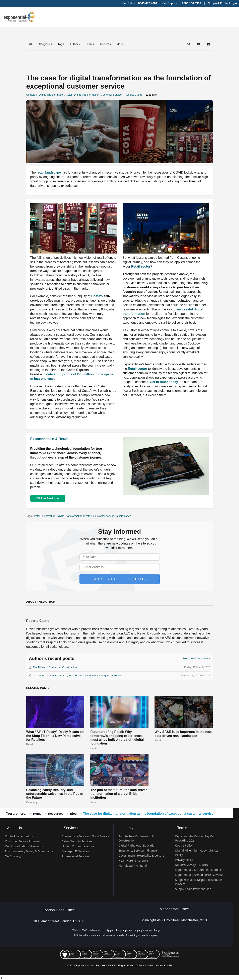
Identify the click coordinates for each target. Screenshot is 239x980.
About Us (14, 828)
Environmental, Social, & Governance (29, 851)
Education (150, 845)
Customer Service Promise (22, 841)
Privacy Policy (184, 860)
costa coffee (124, 516)
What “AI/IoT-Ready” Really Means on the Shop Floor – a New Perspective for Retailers (55, 736)
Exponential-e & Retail (49, 439)
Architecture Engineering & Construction (136, 838)
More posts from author (197, 658)
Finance (152, 850)
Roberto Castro (134, 95)
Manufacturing (128, 865)
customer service (104, 516)
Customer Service (111, 95)
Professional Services (76, 856)
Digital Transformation (52, 95)
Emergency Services (132, 850)
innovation (49, 516)
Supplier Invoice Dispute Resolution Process (199, 882)
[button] (121, 44)
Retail (69, 95)
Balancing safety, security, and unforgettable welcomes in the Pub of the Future (55, 794)
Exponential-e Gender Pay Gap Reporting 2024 (195, 838)
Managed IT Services (75, 851)
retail (38, 516)
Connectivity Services (76, 836)
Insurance (141, 860)
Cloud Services (101, 836)
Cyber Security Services (77, 841)
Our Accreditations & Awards (24, 846)
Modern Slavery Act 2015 (192, 865)
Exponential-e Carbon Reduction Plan (200, 870)
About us (27, 836)
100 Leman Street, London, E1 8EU (59, 921)
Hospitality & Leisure (151, 855)
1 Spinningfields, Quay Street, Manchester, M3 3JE (174, 920)
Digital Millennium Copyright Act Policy (197, 853)
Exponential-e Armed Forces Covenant (200, 875)
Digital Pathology (130, 845)
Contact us (12, 836)
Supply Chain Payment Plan (193, 889)
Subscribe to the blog (120, 579)
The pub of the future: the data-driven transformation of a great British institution (119, 794)
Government (127, 855)
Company (32, 95)
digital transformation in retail (75, 516)
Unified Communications (78, 846)
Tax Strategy (13, 856)
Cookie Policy (184, 845)
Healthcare (126, 860)
